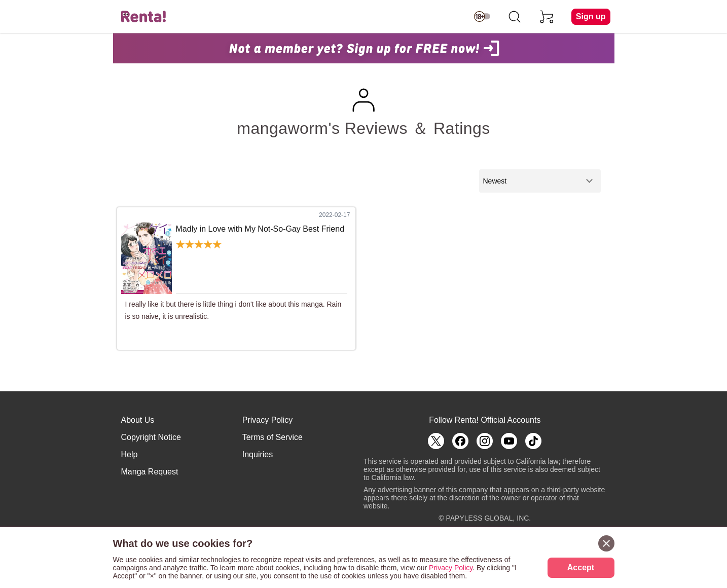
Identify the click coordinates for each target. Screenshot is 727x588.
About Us (138, 420)
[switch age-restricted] (482, 17)
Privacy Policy (268, 420)
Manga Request (150, 472)
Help (130, 454)
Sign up (591, 16)
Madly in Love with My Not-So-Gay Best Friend (260, 229)
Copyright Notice (151, 437)
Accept (581, 567)
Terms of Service (272, 437)
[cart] (547, 17)
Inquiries (258, 454)
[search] (515, 17)
